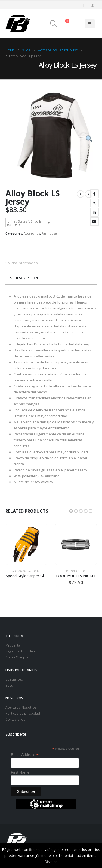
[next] (89, 194)
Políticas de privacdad (23, 713)
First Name (20, 772)
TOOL (83, 571)
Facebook (94, 194)
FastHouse (49, 233)
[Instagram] (92, 5)
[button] (53, 24)
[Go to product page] (26, 544)
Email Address (25, 755)
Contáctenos (15, 719)
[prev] (81, 194)
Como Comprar (18, 657)
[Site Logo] (18, 24)
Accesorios (32, 233)
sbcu (9, 685)
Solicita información (22, 263)
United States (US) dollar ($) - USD (25, 223)
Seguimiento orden (20, 651)
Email (94, 221)
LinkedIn (94, 212)
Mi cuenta (13, 645)
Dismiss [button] (51, 861)
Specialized (14, 679)
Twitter (94, 203)
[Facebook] (84, 5)
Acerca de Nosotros (21, 707)
